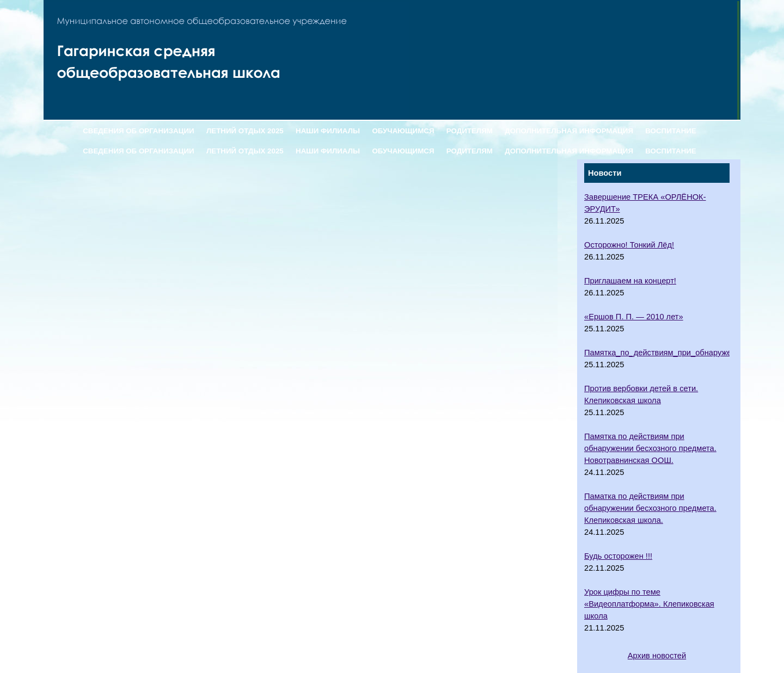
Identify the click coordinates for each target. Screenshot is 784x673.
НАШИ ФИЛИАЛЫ (328, 131)
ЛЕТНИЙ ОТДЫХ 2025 (245, 131)
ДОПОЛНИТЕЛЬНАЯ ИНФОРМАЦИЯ (569, 131)
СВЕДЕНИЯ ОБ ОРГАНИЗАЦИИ (138, 131)
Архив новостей (657, 656)
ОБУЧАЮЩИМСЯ (403, 131)
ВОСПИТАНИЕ (670, 131)
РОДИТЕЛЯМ (470, 131)
